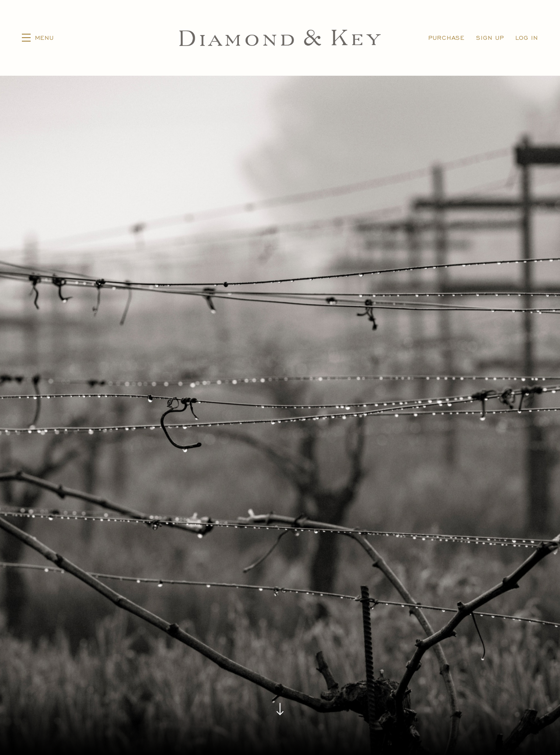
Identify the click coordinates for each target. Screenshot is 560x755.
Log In (527, 37)
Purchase (446, 37)
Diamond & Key (280, 38)
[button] (38, 38)
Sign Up (490, 37)
